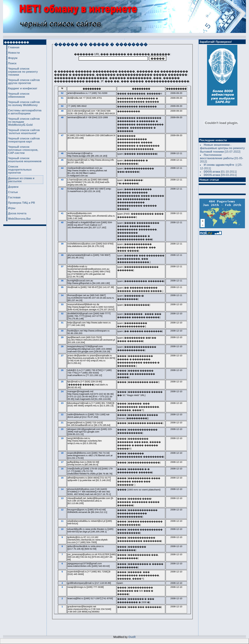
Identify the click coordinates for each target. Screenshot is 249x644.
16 (62, 469)
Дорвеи (13, 187)
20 (62, 429)
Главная (14, 47)
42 (62, 189)
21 (62, 423)
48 (62, 117)
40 (62, 222)
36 (62, 281)
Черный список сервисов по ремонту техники (23, 72)
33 (62, 304)
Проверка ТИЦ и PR (21, 203)
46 (62, 153)
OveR (132, 637)
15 (62, 478)
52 (62, 93)
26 (62, 370)
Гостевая (14, 197)
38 (62, 255)
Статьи (13, 192)
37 (62, 266)
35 (62, 287)
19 (62, 438)
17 (62, 462)
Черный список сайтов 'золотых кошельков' (24, 132)
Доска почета (17, 213)
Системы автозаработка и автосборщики (25, 112)
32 (62, 314)
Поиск (12, 63)
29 (62, 337)
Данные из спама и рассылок (21, 180)
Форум (13, 58)
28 (62, 346)
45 (62, 160)
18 (62, 453)
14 (62, 489)
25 (62, 382)
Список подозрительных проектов (20, 170)
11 (62, 521)
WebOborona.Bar (19, 219)
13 (62, 498)
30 (62, 331)
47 (62, 135)
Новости (14, 53)
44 (62, 168)
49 (62, 111)
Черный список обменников (19, 95)
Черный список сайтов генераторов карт (24, 140)
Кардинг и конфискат (23, 88)
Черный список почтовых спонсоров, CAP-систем (23, 150)
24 (62, 391)
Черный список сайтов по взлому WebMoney (24, 103)
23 (62, 403)
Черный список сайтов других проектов (24, 81)
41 (62, 213)
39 (62, 244)
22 (62, 414)
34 (62, 295)
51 (62, 98)
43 (62, 180)
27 (62, 356)
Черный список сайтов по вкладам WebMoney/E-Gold (24, 122)
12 (62, 510)
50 (62, 106)
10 (62, 529)
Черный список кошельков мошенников (25, 160)
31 (62, 323)
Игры (12, 208)
